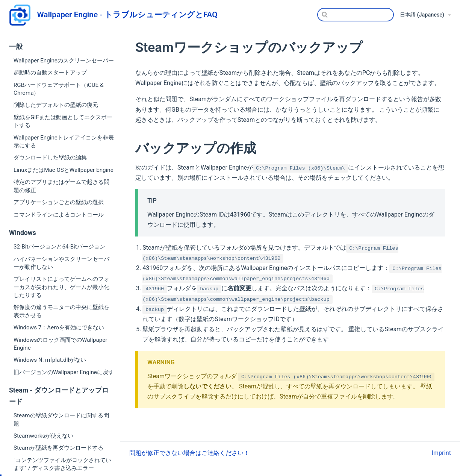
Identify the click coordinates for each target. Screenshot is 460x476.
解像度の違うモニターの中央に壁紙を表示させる (61, 311)
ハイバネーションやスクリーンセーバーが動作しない (61, 263)
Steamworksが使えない (43, 436)
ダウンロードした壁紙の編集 (50, 158)
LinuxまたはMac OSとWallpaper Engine (64, 170)
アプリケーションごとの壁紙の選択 (59, 202)
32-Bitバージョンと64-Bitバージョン (59, 247)
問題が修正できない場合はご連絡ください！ (189, 453)
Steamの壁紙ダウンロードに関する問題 (61, 419)
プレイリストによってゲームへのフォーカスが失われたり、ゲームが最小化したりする (61, 287)
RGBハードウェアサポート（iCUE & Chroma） (58, 89)
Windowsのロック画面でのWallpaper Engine (60, 344)
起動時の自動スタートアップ (50, 73)
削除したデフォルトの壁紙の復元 (56, 105)
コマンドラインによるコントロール (59, 215)
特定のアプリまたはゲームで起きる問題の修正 (61, 186)
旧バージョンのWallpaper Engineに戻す (64, 372)
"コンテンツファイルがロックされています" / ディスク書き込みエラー (62, 464)
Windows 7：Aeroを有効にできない (59, 327)
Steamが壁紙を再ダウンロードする (58, 448)
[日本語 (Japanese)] (425, 15)
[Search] (356, 15)
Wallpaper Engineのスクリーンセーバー (64, 61)
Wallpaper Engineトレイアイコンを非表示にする (64, 142)
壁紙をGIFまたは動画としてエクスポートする (63, 121)
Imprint (441, 453)
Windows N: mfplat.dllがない (50, 360)
